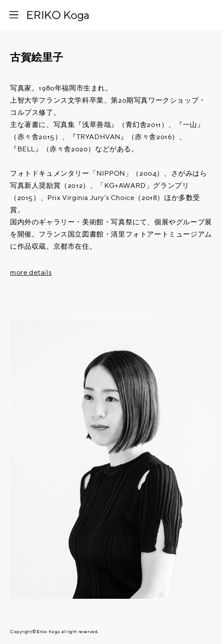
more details (31, 273)
